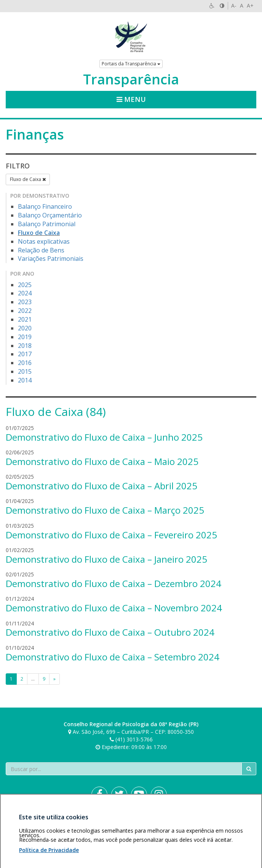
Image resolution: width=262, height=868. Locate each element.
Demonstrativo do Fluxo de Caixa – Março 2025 (105, 510)
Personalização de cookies (39, 829)
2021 (25, 319)
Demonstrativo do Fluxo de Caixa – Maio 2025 (102, 461)
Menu (131, 99)
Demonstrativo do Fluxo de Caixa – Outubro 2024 (110, 632)
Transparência (131, 79)
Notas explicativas (44, 241)
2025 (25, 285)
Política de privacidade (70, 821)
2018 (25, 346)
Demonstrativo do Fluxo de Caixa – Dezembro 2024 (113, 583)
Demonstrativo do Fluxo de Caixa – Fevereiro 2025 (111, 535)
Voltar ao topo (238, 821)
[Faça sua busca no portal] (124, 769)
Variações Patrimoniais (51, 259)
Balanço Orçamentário (50, 215)
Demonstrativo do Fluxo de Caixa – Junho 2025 (104, 437)
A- (234, 6)
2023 (25, 302)
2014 (25, 380)
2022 (25, 311)
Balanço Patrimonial (47, 224)
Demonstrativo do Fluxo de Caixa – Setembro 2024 (113, 657)
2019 (25, 337)
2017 (25, 354)
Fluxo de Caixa (28, 179)
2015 (25, 371)
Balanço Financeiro (45, 206)
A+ (250, 6)
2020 (25, 328)
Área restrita (24, 821)
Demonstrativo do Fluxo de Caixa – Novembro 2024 (114, 608)
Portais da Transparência (131, 64)
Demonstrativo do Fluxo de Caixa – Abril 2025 (101, 486)
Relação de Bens (41, 250)
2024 (25, 293)
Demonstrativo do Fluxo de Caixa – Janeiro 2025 (106, 559)
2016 (25, 363)
